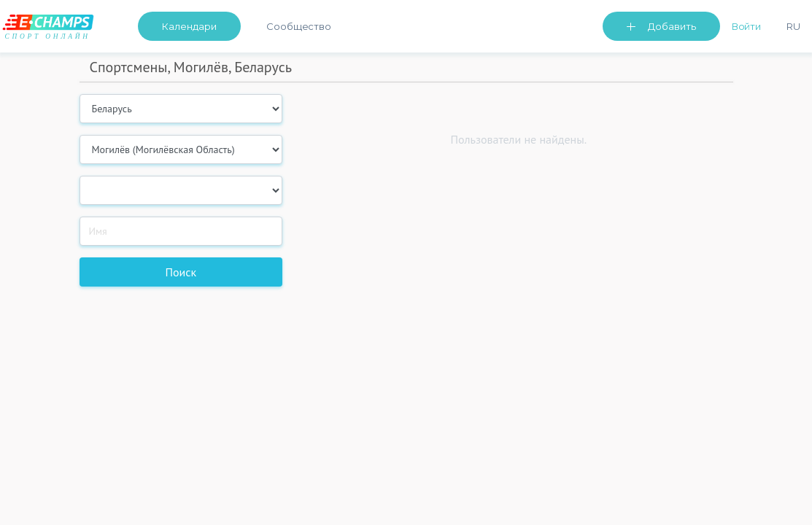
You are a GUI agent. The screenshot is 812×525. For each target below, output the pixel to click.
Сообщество (299, 26)
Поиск (181, 272)
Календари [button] (189, 26)
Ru (793, 26)
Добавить (672, 26)
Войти (747, 26)
